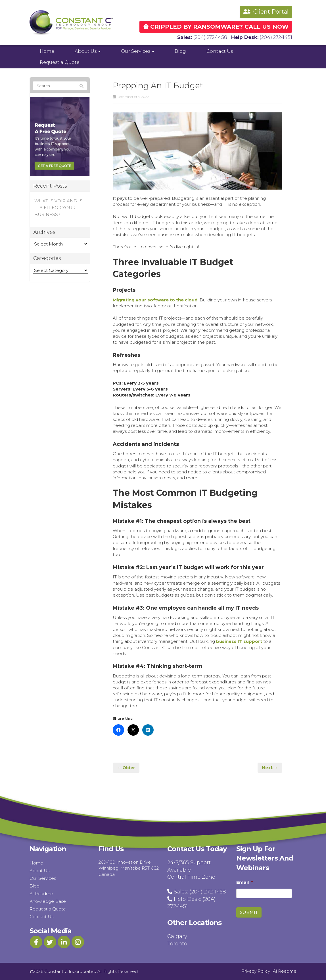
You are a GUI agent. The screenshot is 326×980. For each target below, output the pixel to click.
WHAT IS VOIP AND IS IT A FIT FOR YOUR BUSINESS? (58, 208)
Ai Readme (41, 894)
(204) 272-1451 (276, 37)
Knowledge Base (48, 901)
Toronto (177, 944)
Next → (270, 768)
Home (47, 51)
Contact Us (220, 51)
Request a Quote (60, 62)
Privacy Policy (256, 971)
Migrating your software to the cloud (155, 300)
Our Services (138, 51)
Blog (180, 51)
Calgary (177, 936)
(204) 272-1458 (210, 37)
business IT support (239, 641)
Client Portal (266, 12)
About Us (88, 51)
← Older (126, 768)
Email (245, 882)
